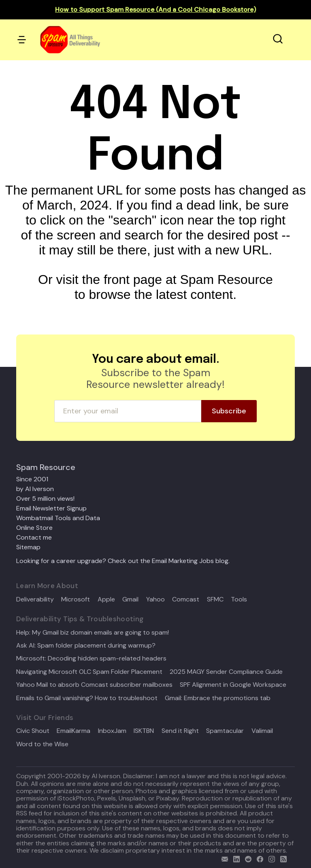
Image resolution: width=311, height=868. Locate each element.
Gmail (130, 599)
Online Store (34, 528)
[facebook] (258, 858)
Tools (239, 599)
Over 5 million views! (45, 499)
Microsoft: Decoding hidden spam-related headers (91, 658)
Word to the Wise (42, 744)
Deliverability (35, 599)
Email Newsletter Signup (51, 508)
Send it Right (180, 731)
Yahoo (155, 599)
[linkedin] (235, 858)
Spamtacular (225, 731)
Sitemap (28, 547)
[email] (223, 858)
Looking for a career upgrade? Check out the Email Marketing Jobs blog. (123, 561)
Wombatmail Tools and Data (58, 518)
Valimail (262, 731)
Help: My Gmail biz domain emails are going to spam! (93, 633)
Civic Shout (33, 731)
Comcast (186, 599)
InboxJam (112, 731)
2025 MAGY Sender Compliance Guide (226, 672)
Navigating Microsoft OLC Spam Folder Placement (89, 672)
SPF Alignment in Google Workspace (233, 685)
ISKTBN (144, 731)
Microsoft (76, 599)
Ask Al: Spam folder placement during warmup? (86, 646)
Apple (106, 599)
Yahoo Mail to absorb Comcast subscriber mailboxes (94, 685)
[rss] (282, 858)
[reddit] (246, 858)
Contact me (34, 537)
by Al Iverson (35, 489)
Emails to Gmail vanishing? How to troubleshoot (87, 698)
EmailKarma (73, 731)
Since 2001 (32, 479)
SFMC (215, 599)
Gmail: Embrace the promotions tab (218, 698)
